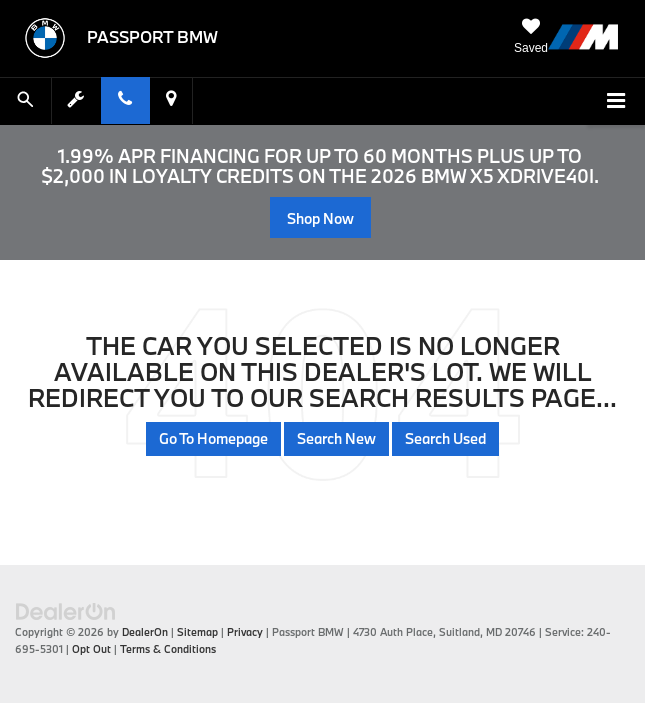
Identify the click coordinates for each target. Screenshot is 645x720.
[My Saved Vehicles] (531, 37)
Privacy (245, 632)
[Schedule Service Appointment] (77, 100)
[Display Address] (171, 100)
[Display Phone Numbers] (125, 100)
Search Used (445, 438)
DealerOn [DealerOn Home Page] (145, 632)
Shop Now (320, 218)
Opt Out (91, 649)
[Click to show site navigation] (616, 102)
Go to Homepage (213, 438)
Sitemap (197, 632)
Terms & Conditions (168, 649)
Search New (336, 438)
